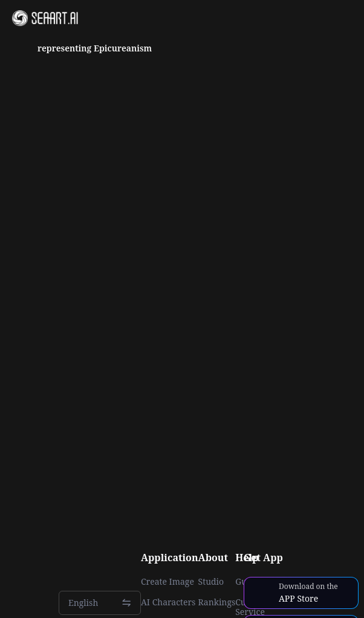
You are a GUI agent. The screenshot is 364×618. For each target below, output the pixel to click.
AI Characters (168, 602)
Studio (211, 582)
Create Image (167, 582)
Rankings (217, 602)
